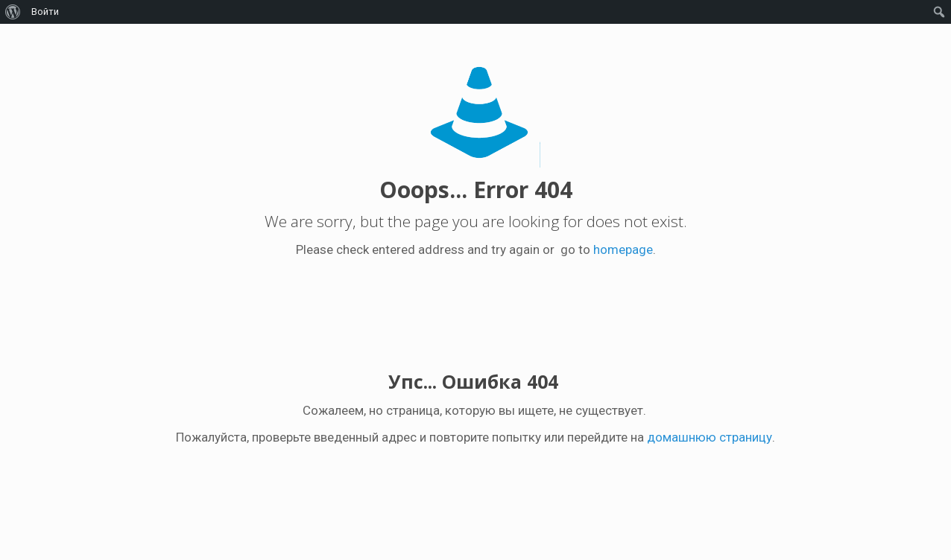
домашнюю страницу (710, 437)
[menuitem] (13, 12)
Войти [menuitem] (45, 12)
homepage (623, 249)
